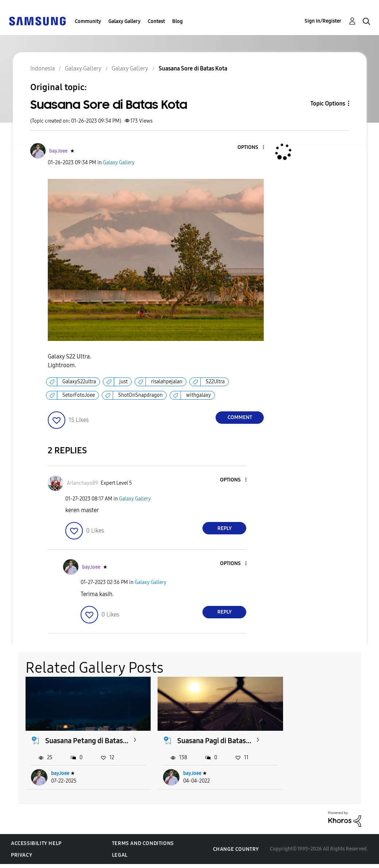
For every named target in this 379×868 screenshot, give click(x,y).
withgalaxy (198, 395)
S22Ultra (215, 382)
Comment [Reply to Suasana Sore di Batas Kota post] (240, 417)
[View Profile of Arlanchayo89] (82, 483)
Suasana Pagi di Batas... (190, 740)
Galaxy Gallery (124, 21)
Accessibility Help (36, 847)
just (123, 382)
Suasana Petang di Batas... (75, 740)
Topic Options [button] (328, 103)
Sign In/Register (323, 21)
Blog (177, 21)
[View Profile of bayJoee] (58, 151)
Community (88, 21)
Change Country (236, 853)
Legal (120, 859)
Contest (156, 21)
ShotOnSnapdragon (140, 395)
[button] (251, 148)
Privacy (22, 859)
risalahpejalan (167, 382)
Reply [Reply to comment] (225, 528)
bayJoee (61, 777)
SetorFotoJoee (79, 395)
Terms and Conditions (143, 847)
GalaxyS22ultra (79, 382)
